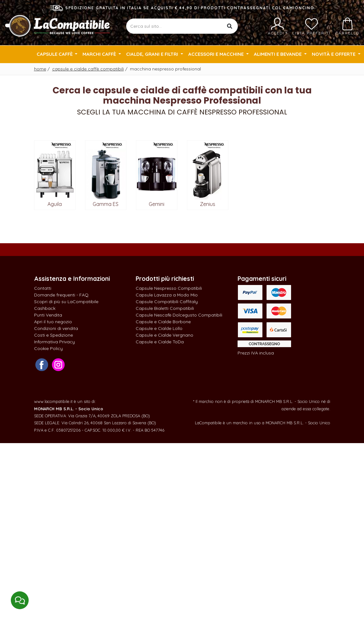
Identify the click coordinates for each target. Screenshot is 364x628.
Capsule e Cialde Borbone (163, 322)
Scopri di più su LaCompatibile (66, 302)
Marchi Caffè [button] (100, 54)
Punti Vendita (48, 315)
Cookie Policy (48, 348)
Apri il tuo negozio (53, 322)
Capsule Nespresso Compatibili (169, 288)
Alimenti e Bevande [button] (278, 54)
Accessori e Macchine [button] (217, 54)
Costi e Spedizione (54, 335)
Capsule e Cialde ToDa (160, 342)
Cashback (45, 308)
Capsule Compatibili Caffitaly (167, 302)
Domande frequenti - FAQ (61, 295)
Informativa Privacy (54, 342)
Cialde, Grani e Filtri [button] (153, 54)
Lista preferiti (311, 26)
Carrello (347, 26)
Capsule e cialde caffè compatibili (88, 69)
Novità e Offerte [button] (334, 54)
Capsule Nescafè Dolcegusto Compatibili (179, 315)
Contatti (43, 288)
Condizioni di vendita (56, 328)
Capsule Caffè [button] (55, 54)
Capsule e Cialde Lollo (159, 328)
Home (40, 69)
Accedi (278, 26)
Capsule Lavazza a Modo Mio (167, 295)
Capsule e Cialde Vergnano (164, 335)
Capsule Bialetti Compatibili (165, 308)
